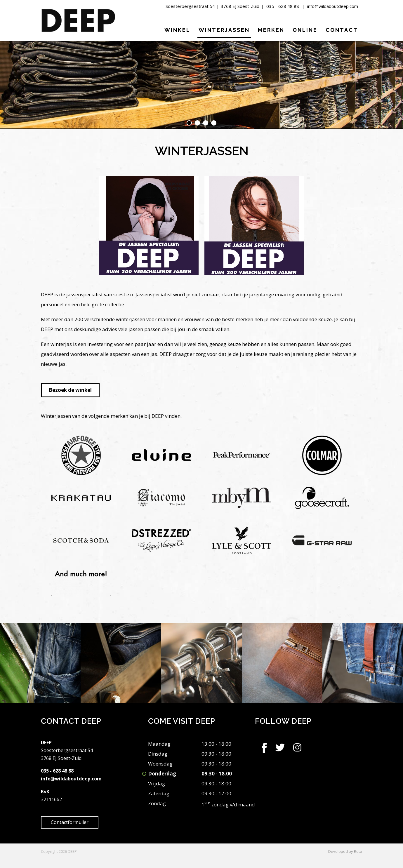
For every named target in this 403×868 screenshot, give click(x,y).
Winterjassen (224, 30)
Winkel (177, 30)
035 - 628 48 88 (283, 6)
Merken (271, 30)
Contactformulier (70, 822)
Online (305, 30)
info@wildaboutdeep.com (333, 6)
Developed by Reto (345, 851)
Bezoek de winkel (70, 390)
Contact (342, 30)
